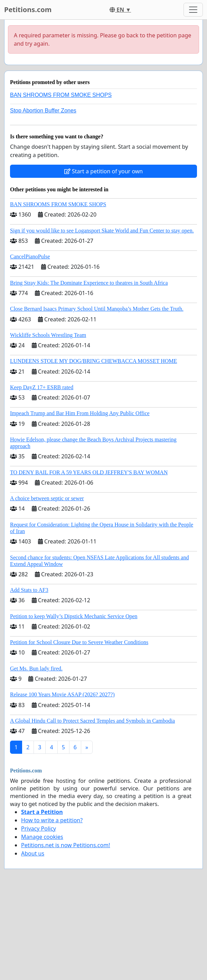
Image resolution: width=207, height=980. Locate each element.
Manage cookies (42, 837)
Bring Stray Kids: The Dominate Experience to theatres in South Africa (89, 283)
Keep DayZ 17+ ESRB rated (42, 387)
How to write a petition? (52, 820)
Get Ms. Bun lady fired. (36, 668)
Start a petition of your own (103, 171)
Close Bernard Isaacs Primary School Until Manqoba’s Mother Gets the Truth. (97, 309)
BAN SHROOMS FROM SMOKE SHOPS (61, 95)
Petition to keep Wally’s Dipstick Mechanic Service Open (74, 616)
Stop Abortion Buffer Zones (43, 111)
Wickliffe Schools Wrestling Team (48, 335)
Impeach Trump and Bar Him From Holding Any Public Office (80, 413)
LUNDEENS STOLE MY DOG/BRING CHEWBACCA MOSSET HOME (93, 361)
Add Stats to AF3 (29, 590)
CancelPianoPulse (30, 257)
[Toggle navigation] (193, 10)
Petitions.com (28, 10)
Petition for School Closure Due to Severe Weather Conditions (79, 642)
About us (33, 853)
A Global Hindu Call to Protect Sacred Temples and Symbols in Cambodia (92, 721)
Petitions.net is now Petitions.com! (65, 845)
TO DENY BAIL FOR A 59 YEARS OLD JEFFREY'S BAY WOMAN (89, 472)
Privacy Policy (39, 828)
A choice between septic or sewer (47, 498)
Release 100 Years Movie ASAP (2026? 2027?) (62, 694)
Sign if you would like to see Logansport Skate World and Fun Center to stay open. (102, 231)
